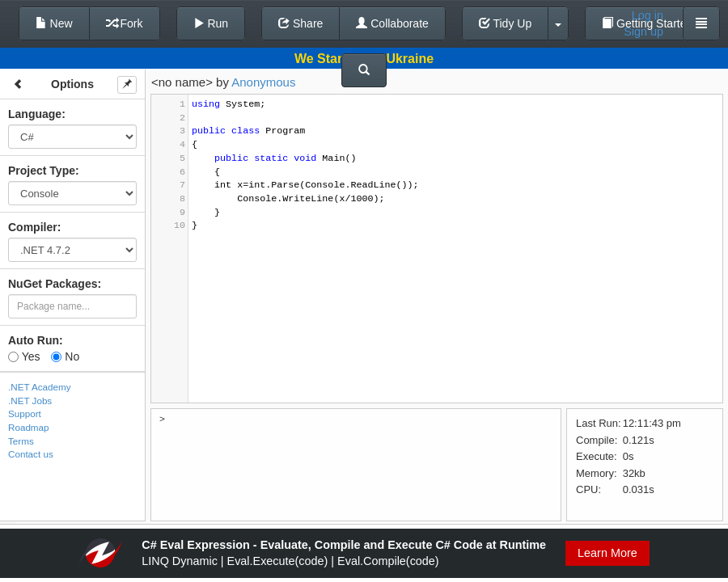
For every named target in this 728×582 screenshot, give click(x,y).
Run (211, 23)
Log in (648, 15)
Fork (125, 23)
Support (25, 413)
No (65, 356)
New (54, 23)
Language (35, 114)
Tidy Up (505, 23)
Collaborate (392, 23)
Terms (21, 441)
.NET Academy (40, 387)
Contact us (31, 454)
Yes (24, 356)
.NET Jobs (30, 401)
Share (301, 23)
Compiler (33, 227)
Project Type (42, 171)
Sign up (643, 32)
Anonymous (263, 82)
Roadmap (29, 427)
